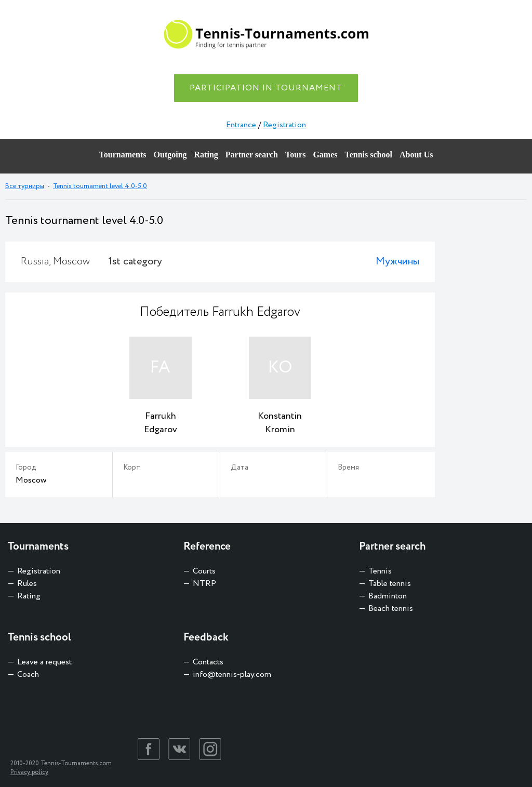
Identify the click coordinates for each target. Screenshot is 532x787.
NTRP (204, 584)
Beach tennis (391, 609)
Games (325, 155)
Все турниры (25, 186)
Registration (284, 125)
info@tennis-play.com (232, 675)
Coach (28, 675)
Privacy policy (29, 772)
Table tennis (390, 584)
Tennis (380, 571)
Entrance (241, 125)
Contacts (208, 662)
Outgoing (170, 155)
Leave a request (44, 662)
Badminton (388, 596)
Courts (204, 571)
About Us (416, 155)
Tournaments (123, 155)
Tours (295, 155)
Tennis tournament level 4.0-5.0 (100, 186)
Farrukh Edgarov (161, 423)
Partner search (252, 155)
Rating (206, 155)
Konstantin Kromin (280, 423)
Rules (27, 584)
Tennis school (369, 155)
